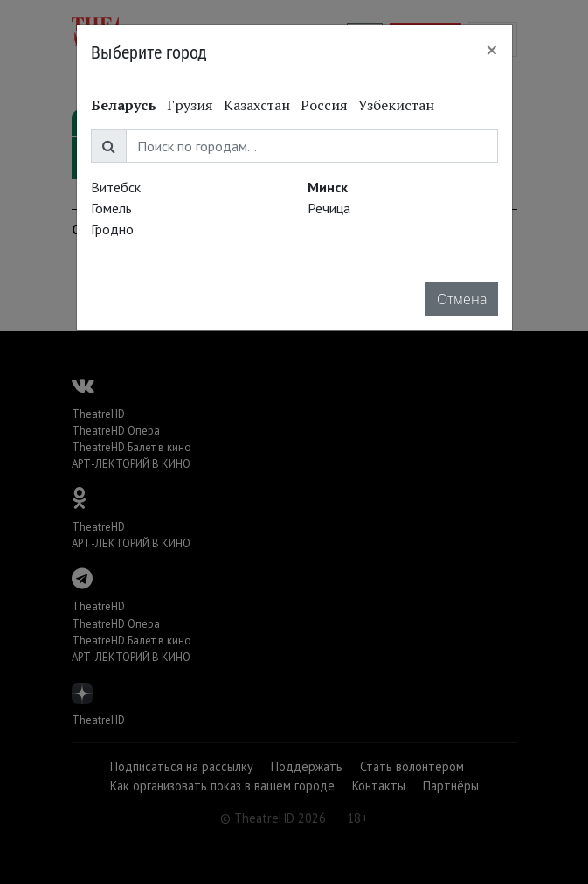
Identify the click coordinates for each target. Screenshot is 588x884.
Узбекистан (396, 105)
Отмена (462, 299)
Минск (328, 187)
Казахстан (257, 105)
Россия (324, 105)
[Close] (492, 50)
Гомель (111, 208)
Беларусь (124, 105)
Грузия (190, 105)
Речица (329, 208)
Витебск (116, 187)
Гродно (112, 229)
